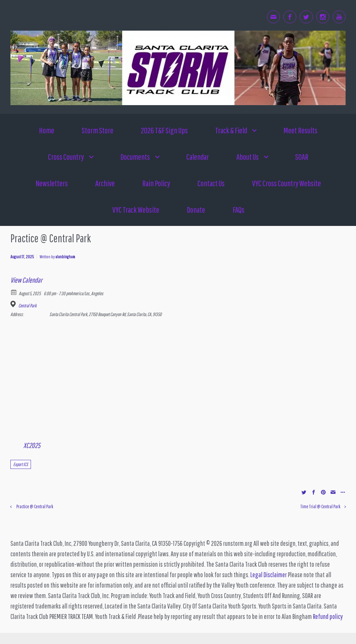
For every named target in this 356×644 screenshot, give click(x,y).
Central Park (27, 306)
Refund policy (328, 616)
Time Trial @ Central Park (320, 506)
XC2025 (32, 445)
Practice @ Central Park (35, 506)
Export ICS (21, 464)
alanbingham (65, 257)
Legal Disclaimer (269, 575)
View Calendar (26, 280)
